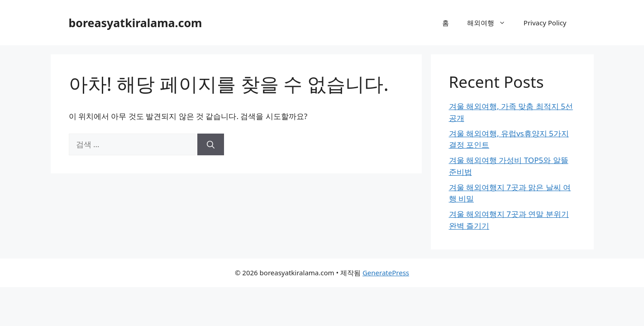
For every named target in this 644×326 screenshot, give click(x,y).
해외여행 (491, 23)
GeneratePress (386, 273)
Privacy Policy (545, 23)
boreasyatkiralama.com (136, 23)
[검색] (211, 144)
